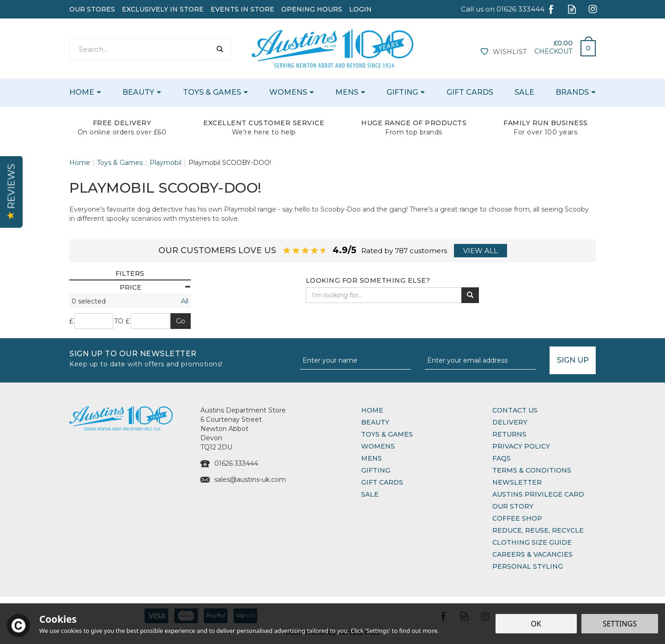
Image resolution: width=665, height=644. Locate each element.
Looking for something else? (368, 280)
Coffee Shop (517, 518)
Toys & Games (387, 434)
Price (155, 287)
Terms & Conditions (532, 470)
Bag (585, 46)
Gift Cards (382, 482)
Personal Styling (528, 566)
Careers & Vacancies (532, 554)
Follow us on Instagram (593, 9)
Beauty (375, 422)
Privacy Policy (521, 446)
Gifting (376, 470)
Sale (370, 494)
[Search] (140, 49)
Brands (572, 92)
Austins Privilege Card (538, 494)
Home (372, 410)
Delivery (510, 422)
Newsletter (517, 482)
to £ (122, 321)
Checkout (553, 51)
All (185, 301)
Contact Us (515, 410)
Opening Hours (312, 9)
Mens (372, 458)
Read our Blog (572, 9)
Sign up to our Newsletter (181, 358)
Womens (378, 446)
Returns (509, 434)
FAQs (502, 458)
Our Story (513, 506)
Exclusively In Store (163, 9)
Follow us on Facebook (551, 9)
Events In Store (242, 9)
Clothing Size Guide (532, 542)
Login (360, 9)
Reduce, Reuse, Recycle (538, 530)
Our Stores (92, 9)
